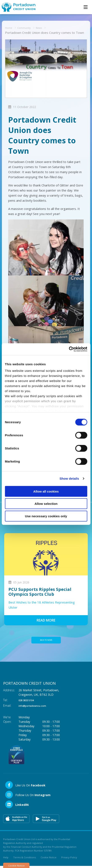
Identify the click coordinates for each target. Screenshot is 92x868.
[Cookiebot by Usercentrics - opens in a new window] (69, 349)
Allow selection (46, 504)
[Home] (17, 7)
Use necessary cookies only (46, 516)
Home (10, 27)
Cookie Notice (49, 860)
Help (6, 860)
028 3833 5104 (29, 702)
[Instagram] (28, 797)
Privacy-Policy (69, 860)
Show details (69, 478)
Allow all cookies (46, 491)
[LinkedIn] (17, 807)
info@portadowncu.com (36, 708)
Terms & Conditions (25, 860)
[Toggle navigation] (85, 7)
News (45, 27)
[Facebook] (25, 787)
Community (27, 27)
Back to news (46, 641)
